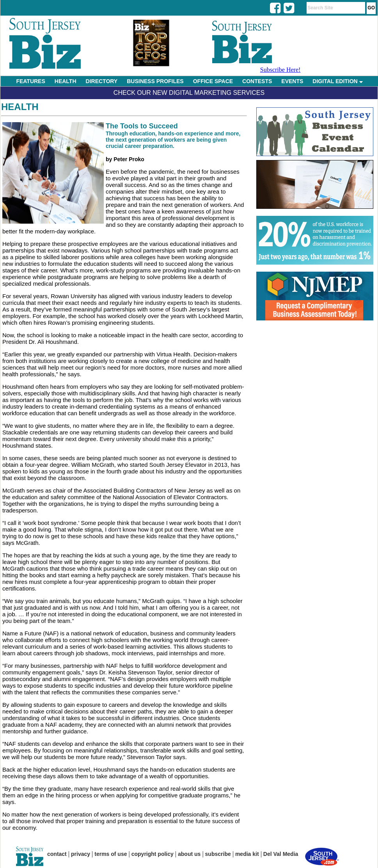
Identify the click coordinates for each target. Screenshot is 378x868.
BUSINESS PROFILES (155, 81)
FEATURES (30, 81)
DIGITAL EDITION (337, 81)
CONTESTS (257, 81)
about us (189, 854)
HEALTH (66, 81)
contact (57, 854)
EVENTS (292, 81)
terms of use (111, 854)
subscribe (218, 854)
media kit (247, 854)
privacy (81, 854)
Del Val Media (281, 854)
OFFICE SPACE (213, 81)
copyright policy (153, 854)
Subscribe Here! (280, 70)
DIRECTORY (102, 81)
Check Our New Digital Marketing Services (189, 93)
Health (20, 107)
